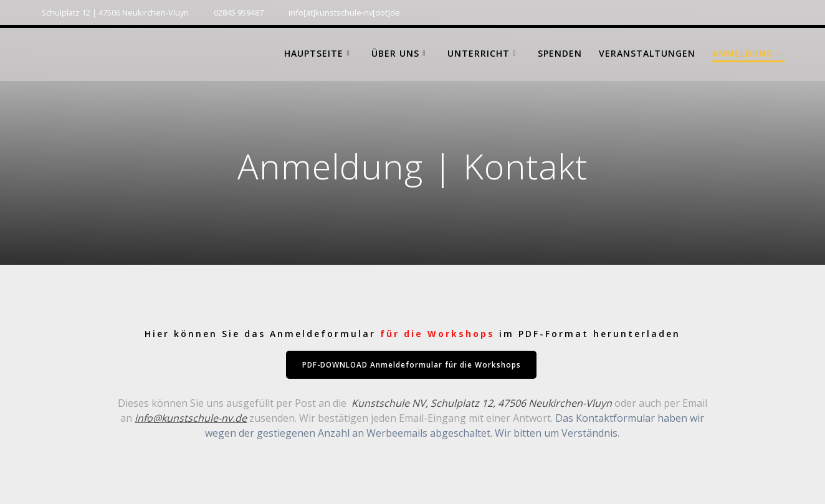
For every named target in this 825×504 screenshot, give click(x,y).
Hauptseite (314, 53)
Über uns (395, 53)
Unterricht (479, 53)
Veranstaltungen (647, 53)
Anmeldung (743, 53)
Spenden (560, 53)
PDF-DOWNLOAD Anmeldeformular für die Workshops (412, 365)
